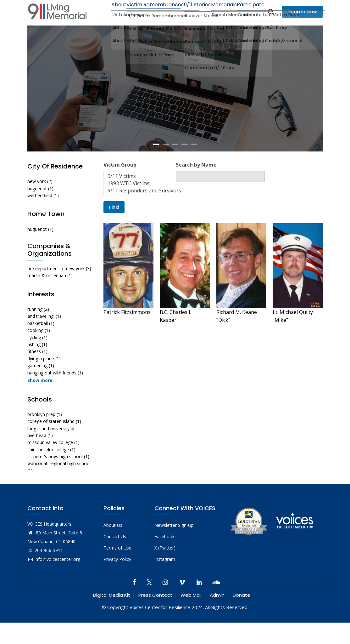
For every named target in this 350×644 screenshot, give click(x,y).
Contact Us (115, 558)
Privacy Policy (117, 581)
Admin (217, 616)
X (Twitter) (165, 569)
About (101, 12)
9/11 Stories (187, 12)
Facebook (164, 558)
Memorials (218, 12)
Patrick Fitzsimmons (127, 333)
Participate (250, 12)
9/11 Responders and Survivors (144, 212)
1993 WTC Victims (144, 205)
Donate (242, 616)
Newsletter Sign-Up (174, 547)
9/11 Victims (144, 198)
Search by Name (196, 186)
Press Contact (155, 616)
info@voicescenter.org (54, 581)
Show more (40, 402)
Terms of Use (117, 569)
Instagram (165, 581)
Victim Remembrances (141, 12)
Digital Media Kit (112, 616)
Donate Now (302, 22)
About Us (113, 547)
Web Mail (191, 616)
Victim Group (120, 186)
